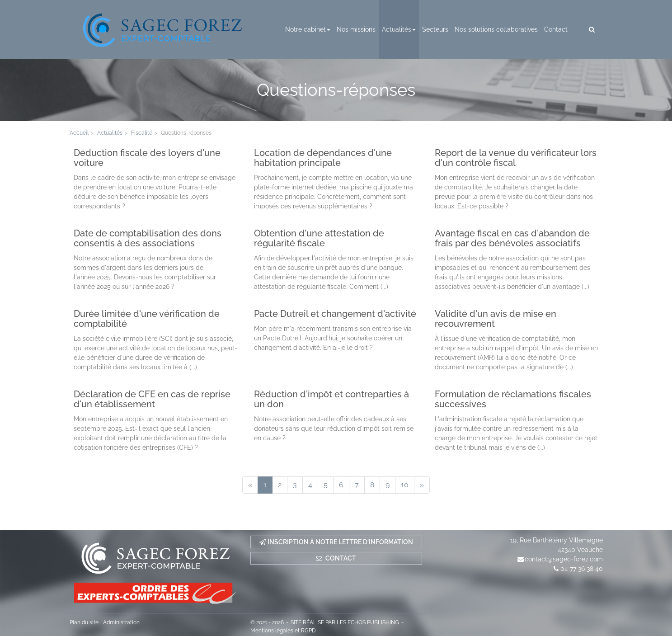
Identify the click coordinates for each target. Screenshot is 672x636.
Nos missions (356, 29)
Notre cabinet (308, 29)
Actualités (399, 29)
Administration (121, 622)
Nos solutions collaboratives (496, 29)
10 (405, 485)
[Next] (422, 485)
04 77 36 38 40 (582, 569)
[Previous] (250, 485)
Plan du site (84, 622)
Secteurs (435, 29)
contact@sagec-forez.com (564, 559)
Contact (556, 29)
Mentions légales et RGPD (283, 631)
